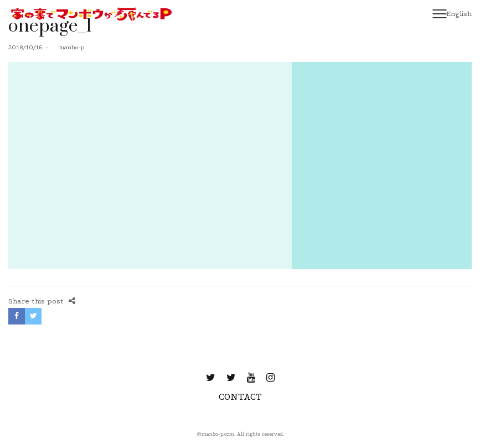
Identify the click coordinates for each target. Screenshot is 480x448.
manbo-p (68, 47)
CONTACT (240, 397)
